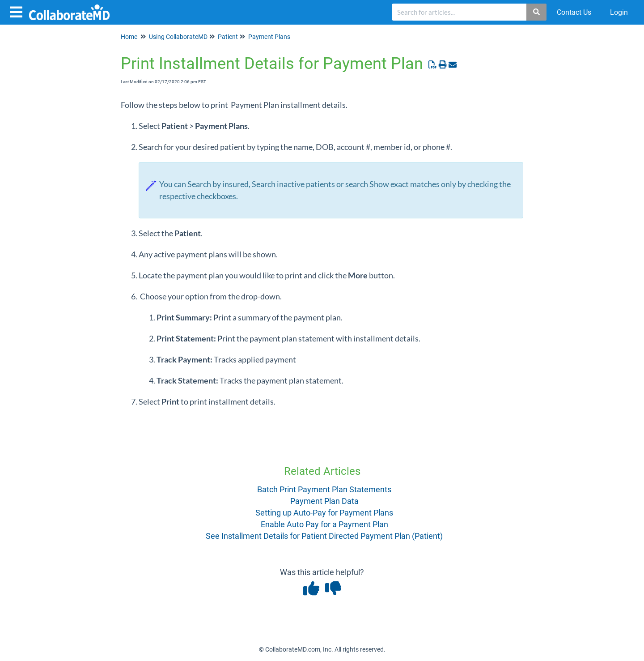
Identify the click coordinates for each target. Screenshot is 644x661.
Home (129, 37)
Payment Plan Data (324, 501)
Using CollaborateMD (178, 37)
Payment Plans (269, 37)
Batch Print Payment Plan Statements (324, 489)
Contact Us (574, 12)
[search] (459, 12)
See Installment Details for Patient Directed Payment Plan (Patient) (324, 536)
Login (619, 12)
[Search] (537, 12)
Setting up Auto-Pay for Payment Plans (324, 513)
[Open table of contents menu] (18, 11)
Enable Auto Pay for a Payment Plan (324, 524)
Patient (228, 37)
